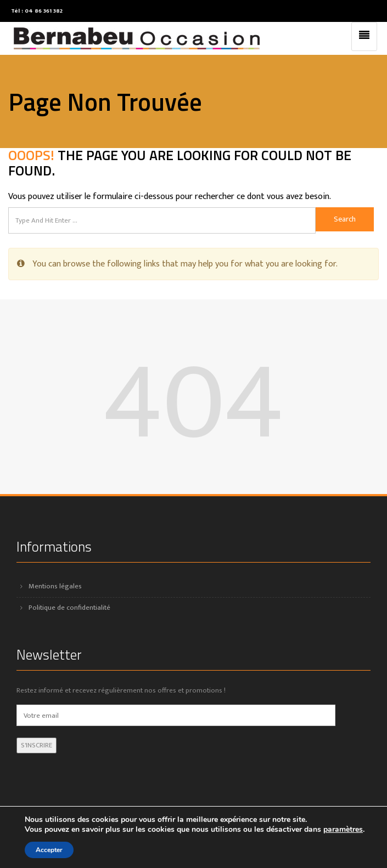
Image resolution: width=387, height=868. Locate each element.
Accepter (49, 850)
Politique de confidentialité (69, 608)
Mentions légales (55, 586)
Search (345, 219)
